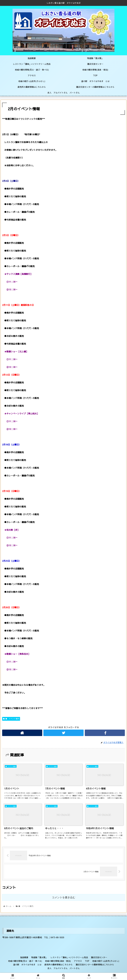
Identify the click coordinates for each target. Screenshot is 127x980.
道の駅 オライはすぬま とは (27, 964)
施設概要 (24, 957)
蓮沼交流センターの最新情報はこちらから (95, 964)
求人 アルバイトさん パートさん (64, 968)
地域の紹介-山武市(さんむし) (106, 961)
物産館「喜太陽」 (39, 957)
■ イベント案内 (11, 719)
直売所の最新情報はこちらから (59, 964)
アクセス (78, 961)
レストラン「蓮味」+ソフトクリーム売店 (69, 957)
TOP (87, 961)
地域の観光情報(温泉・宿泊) (58, 961)
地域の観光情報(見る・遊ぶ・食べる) (25, 961)
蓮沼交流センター (99, 957)
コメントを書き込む (64, 897)
